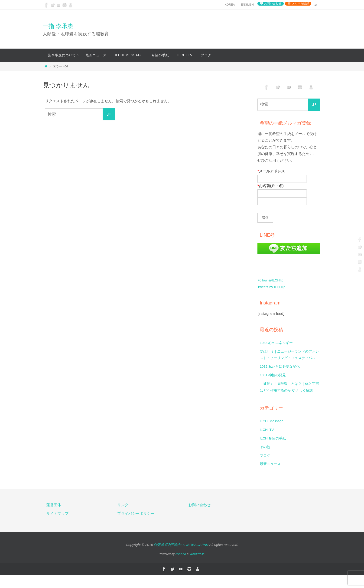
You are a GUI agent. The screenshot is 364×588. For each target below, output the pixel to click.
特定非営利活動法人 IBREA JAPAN (181, 558)
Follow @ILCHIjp (271, 280)
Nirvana (181, 567)
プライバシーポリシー (136, 527)
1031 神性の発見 (274, 382)
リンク (123, 518)
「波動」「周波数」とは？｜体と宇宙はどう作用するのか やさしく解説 (289, 397)
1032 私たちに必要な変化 (281, 373)
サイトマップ (57, 527)
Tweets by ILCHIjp (273, 287)
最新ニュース (271, 477)
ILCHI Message (273, 434)
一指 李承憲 (58, 26)
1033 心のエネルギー (277, 343)
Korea (230, 5)
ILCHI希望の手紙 (274, 452)
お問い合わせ (273, 3)
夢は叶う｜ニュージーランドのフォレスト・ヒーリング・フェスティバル (289, 358)
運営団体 (54, 518)
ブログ (265, 469)
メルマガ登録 (300, 3)
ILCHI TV (267, 443)
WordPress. (198, 567)
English (247, 5)
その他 (265, 460)
